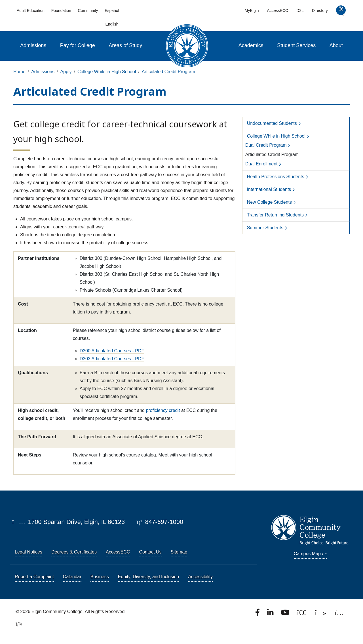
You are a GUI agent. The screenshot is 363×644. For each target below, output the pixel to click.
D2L (300, 10)
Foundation (61, 10)
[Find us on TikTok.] (321, 614)
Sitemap (179, 552)
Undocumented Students (272, 123)
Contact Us (150, 552)
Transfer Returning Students (275, 215)
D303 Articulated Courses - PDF (112, 359)
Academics (251, 45)
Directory (320, 10)
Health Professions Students (276, 177)
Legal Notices (29, 552)
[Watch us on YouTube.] (286, 614)
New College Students (269, 202)
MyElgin (252, 10)
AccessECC (277, 10)
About (336, 45)
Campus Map (310, 554)
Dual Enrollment (261, 164)
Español (112, 10)
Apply (66, 72)
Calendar (72, 577)
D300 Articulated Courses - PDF (112, 351)
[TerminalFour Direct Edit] (17, 624)
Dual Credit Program (266, 145)
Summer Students (265, 228)
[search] (341, 11)
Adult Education (31, 10)
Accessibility (200, 577)
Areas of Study (125, 45)
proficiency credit (163, 410)
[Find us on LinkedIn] (271, 614)
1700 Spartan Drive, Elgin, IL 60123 (68, 522)
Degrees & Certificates (74, 552)
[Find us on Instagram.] (339, 614)
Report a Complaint (34, 577)
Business (100, 577)
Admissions (33, 45)
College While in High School (107, 72)
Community (88, 10)
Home (19, 72)
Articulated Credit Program (169, 72)
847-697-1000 (160, 522)
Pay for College (78, 45)
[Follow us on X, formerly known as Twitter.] (302, 614)
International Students (269, 189)
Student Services (296, 45)
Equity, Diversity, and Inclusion (149, 577)
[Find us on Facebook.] (258, 614)
